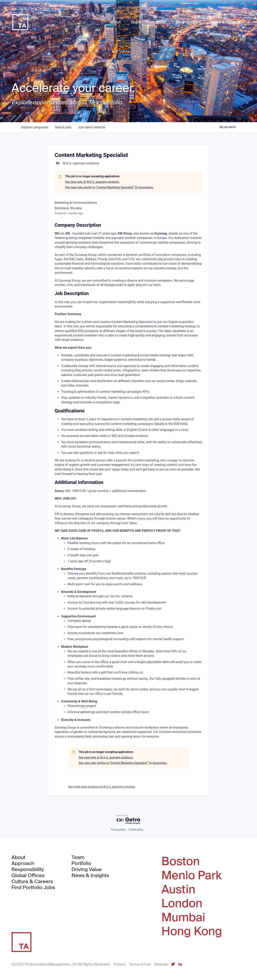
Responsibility (28, 869)
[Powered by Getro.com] (128, 820)
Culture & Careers (32, 882)
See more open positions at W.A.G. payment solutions (102, 787)
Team (78, 857)
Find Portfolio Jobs (33, 888)
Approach (23, 863)
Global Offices (28, 875)
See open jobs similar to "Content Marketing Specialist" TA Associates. (109, 187)
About (18, 857)
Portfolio (81, 863)
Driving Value (87, 869)
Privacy (120, 964)
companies (35, 127)
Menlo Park (192, 875)
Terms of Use (140, 964)
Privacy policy (118, 830)
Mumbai (183, 917)
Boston (181, 861)
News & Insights (90, 875)
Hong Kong (192, 931)
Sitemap (161, 964)
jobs (63, 127)
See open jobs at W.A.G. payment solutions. (92, 182)
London (182, 903)
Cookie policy (136, 830)
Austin (178, 890)
